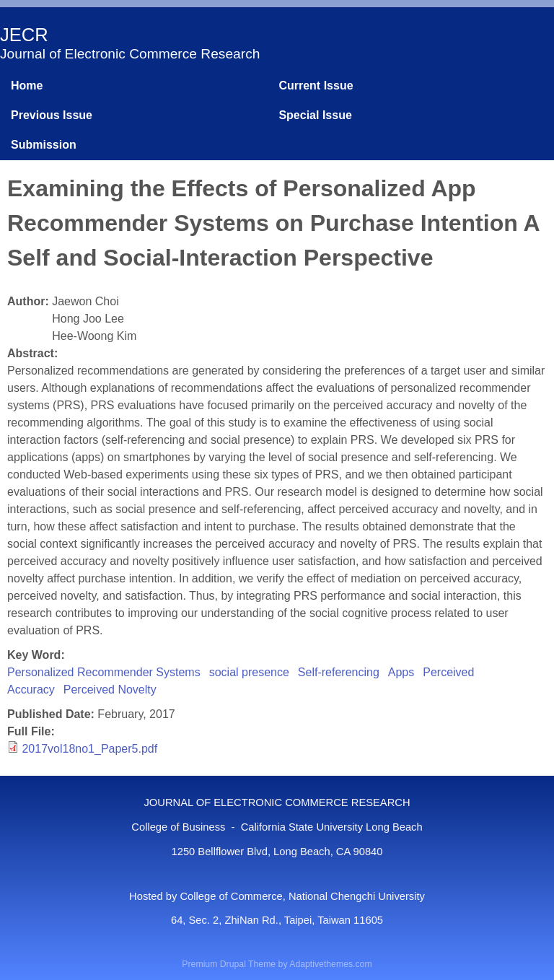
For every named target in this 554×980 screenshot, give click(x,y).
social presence (249, 672)
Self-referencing (339, 672)
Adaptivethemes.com (330, 964)
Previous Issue (52, 115)
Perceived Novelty (110, 690)
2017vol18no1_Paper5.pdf (89, 749)
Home (27, 86)
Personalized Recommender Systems (104, 672)
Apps (401, 672)
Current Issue (316, 86)
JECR (24, 35)
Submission (44, 145)
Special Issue (315, 115)
